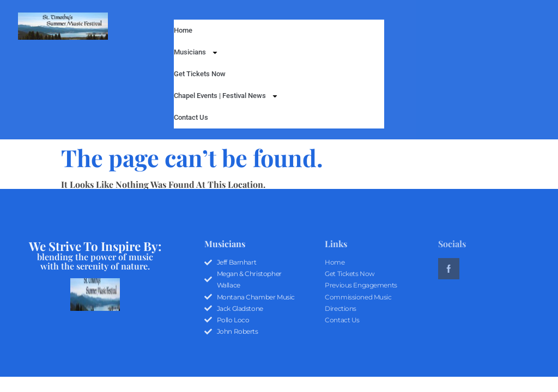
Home (183, 30)
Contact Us (191, 117)
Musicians (196, 53)
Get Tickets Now (200, 74)
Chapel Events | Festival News (226, 96)
